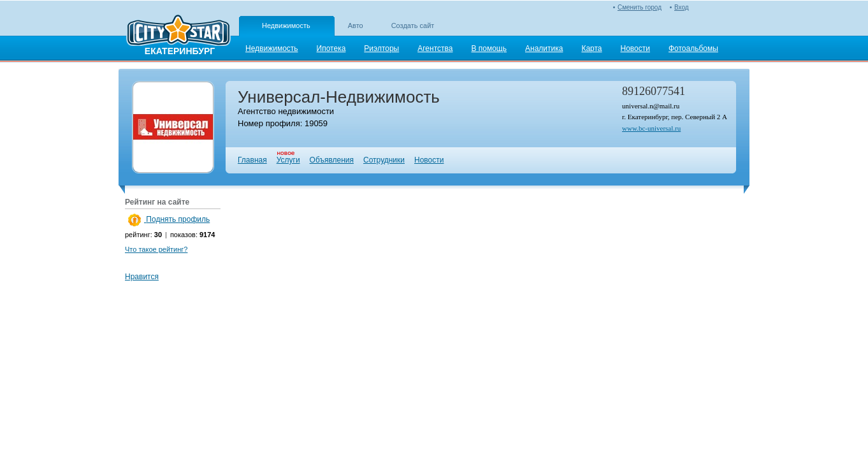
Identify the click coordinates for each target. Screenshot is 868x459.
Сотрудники (384, 160)
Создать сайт (413, 25)
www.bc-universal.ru (651, 128)
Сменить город (640, 7)
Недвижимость (286, 25)
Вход (682, 7)
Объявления (332, 160)
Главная (252, 160)
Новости (429, 160)
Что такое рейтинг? (156, 249)
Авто (356, 25)
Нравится (142, 277)
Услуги (288, 160)
